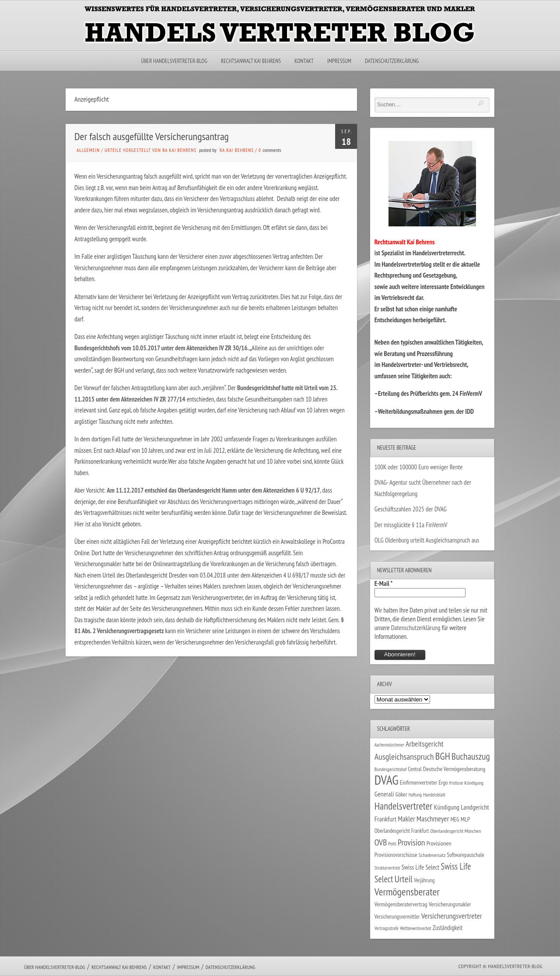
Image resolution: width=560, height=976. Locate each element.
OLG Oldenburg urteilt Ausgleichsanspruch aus (427, 540)
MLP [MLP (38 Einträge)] (465, 819)
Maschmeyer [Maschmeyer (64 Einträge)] (433, 819)
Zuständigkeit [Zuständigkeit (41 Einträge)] (448, 928)
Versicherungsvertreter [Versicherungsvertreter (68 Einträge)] (452, 916)
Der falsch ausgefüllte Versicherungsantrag (152, 136)
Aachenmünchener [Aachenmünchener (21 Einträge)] (389, 745)
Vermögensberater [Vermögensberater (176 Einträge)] (407, 892)
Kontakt (304, 61)
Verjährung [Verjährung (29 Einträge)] (424, 880)
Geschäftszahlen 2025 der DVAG (411, 509)
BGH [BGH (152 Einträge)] (443, 756)
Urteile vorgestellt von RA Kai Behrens (150, 150)
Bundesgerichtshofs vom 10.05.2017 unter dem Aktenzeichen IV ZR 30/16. (161, 348)
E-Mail (384, 583)
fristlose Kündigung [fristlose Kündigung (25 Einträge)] (467, 783)
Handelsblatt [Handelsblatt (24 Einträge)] (434, 795)
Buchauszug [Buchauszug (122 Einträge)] (471, 756)
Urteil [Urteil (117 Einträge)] (404, 879)
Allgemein (88, 150)
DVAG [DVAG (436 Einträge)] (387, 780)
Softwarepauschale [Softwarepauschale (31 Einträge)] (466, 855)
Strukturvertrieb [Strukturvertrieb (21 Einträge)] (387, 868)
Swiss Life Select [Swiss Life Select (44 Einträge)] (421, 867)
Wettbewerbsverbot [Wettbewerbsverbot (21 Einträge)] (415, 928)
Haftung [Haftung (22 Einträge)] (415, 795)
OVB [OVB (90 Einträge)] (381, 842)
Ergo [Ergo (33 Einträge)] (443, 782)
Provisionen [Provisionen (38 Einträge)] (439, 843)
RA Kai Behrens (237, 150)
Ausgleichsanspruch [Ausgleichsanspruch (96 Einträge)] (404, 757)
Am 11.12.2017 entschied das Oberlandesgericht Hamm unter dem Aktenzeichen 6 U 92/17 (213, 490)
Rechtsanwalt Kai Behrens (251, 61)
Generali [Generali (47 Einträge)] (384, 794)
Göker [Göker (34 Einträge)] (401, 794)
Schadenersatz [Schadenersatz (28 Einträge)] (432, 855)
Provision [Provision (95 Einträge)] (411, 842)
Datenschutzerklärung (392, 61)
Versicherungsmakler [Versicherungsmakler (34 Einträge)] (450, 904)
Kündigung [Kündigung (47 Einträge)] (447, 807)
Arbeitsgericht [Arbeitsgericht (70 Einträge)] (425, 744)
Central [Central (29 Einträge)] (415, 769)
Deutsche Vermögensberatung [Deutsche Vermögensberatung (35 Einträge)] (454, 769)
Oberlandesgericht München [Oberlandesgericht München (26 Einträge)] (456, 831)
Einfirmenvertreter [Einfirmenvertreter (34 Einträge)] (418, 782)
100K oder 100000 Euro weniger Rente (419, 467)
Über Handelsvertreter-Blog (174, 61)
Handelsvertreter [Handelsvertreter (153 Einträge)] (404, 806)
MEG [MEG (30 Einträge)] (455, 819)
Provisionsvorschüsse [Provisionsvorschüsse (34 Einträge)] (396, 855)
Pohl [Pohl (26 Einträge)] (392, 844)
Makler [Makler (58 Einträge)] (406, 819)
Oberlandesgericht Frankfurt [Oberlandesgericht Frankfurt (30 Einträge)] (402, 831)
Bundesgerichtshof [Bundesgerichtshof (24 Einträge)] (391, 769)
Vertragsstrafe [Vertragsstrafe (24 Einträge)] (387, 928)
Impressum (339, 61)
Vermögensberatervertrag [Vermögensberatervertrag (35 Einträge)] (401, 904)
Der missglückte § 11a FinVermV (411, 525)
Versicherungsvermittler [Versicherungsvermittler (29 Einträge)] (397, 916)
